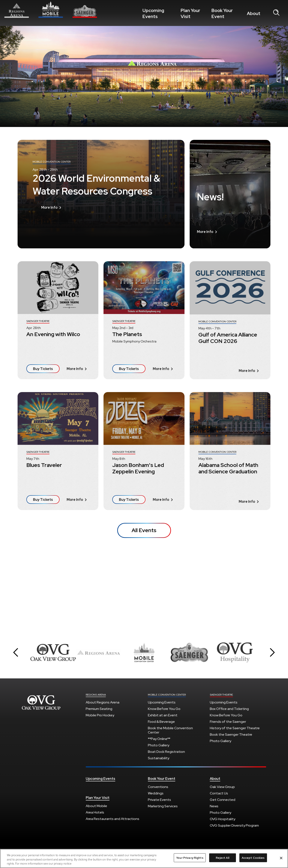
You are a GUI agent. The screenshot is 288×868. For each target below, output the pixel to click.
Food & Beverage (161, 722)
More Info (51, 233)
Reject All (223, 858)
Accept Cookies (253, 858)
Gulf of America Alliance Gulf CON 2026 (228, 338)
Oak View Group (222, 787)
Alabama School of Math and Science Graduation (228, 468)
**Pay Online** (159, 739)
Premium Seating (99, 709)
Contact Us (219, 793)
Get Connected (223, 800)
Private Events (159, 800)
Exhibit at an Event (163, 715)
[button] (16, 652)
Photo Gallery (159, 745)
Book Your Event (227, 13)
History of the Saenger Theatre (235, 728)
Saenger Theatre (221, 695)
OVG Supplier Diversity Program (234, 825)
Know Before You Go (164, 709)
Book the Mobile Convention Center (170, 730)
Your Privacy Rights (190, 858)
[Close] (281, 858)
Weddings (156, 793)
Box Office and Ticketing (229, 709)
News (214, 806)
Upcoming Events (157, 13)
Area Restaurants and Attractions (112, 819)
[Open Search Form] (276, 13)
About (255, 13)
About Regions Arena (103, 702)
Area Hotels (95, 812)
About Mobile (96, 806)
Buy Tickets (43, 369)
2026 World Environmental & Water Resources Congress (96, 210)
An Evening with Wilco (53, 334)
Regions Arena (96, 695)
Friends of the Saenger (228, 722)
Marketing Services (163, 806)
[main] (144, 328)
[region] (144, 858)
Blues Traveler (44, 465)
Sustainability (159, 758)
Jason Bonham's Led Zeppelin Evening (138, 468)
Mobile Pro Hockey (100, 715)
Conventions (158, 787)
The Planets (127, 334)
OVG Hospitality (223, 819)
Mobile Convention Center (167, 695)
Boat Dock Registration (166, 752)
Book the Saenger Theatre (231, 734)
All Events (144, 530)
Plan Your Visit (193, 13)
